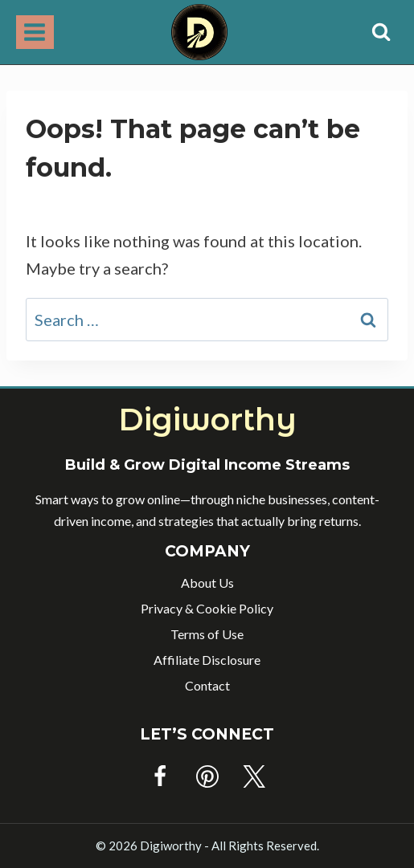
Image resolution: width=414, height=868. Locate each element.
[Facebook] (160, 776)
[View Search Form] (381, 32)
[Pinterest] (207, 776)
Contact (207, 685)
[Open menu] (35, 32)
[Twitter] (254, 776)
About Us (207, 583)
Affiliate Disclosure (207, 660)
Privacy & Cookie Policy (207, 608)
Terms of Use (207, 634)
